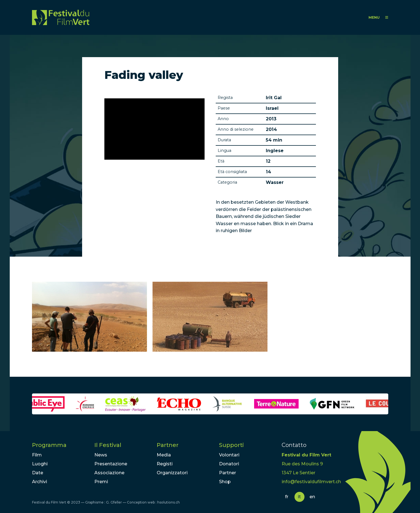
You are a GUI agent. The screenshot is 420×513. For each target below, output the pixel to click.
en (312, 497)
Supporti (231, 445)
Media (164, 455)
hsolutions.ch (169, 502)
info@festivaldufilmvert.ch (311, 482)
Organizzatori (172, 473)
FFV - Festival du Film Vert (61, 17)
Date (38, 473)
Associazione (109, 473)
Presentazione (111, 464)
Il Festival (108, 445)
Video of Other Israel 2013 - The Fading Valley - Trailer (154, 129)
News (101, 455)
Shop (225, 482)
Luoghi (40, 464)
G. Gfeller (114, 502)
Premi (101, 482)
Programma (49, 445)
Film (37, 455)
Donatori (229, 464)
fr (287, 497)
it (299, 497)
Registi (165, 464)
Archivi (40, 482)
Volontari (229, 455)
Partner (168, 445)
